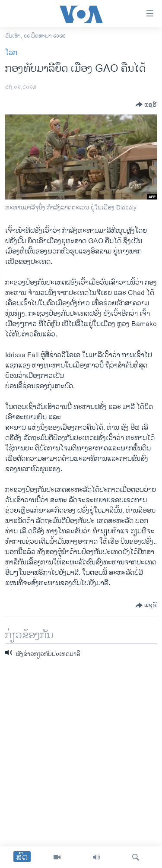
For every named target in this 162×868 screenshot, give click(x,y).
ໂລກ (11, 53)
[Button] (146, 105)
